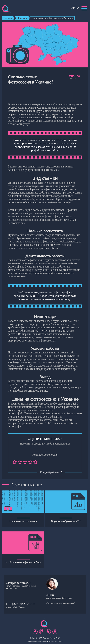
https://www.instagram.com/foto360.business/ (42, 630)
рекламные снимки (40, 117)
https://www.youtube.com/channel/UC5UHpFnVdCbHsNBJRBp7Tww (55, 630)
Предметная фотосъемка (45, 189)
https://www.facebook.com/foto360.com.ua (35, 630)
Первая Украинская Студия (53, 641)
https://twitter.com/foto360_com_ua (48, 630)
